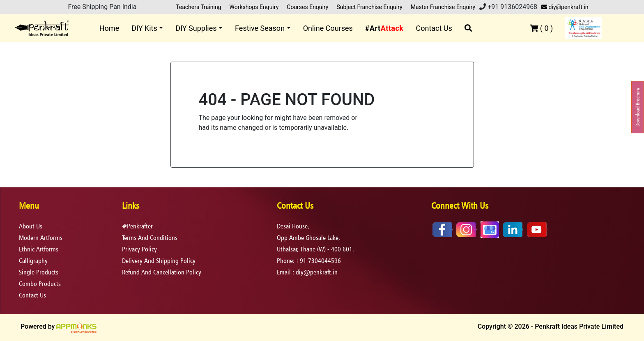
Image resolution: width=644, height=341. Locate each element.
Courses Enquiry (307, 7)
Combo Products (40, 284)
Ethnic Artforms (39, 249)
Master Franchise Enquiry (443, 7)
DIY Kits (144, 28)
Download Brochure (638, 107)
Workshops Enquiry (254, 7)
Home (109, 28)
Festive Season (260, 28)
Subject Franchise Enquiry (369, 7)
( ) (541, 28)
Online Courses (328, 28)
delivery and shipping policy (159, 261)
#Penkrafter (137, 226)
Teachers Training (198, 7)
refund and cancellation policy (162, 272)
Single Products (39, 272)
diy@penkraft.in (565, 7)
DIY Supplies (196, 28)
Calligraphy (33, 261)
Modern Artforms (41, 238)
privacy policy (139, 249)
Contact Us (434, 28)
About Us (31, 226)
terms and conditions (150, 238)
